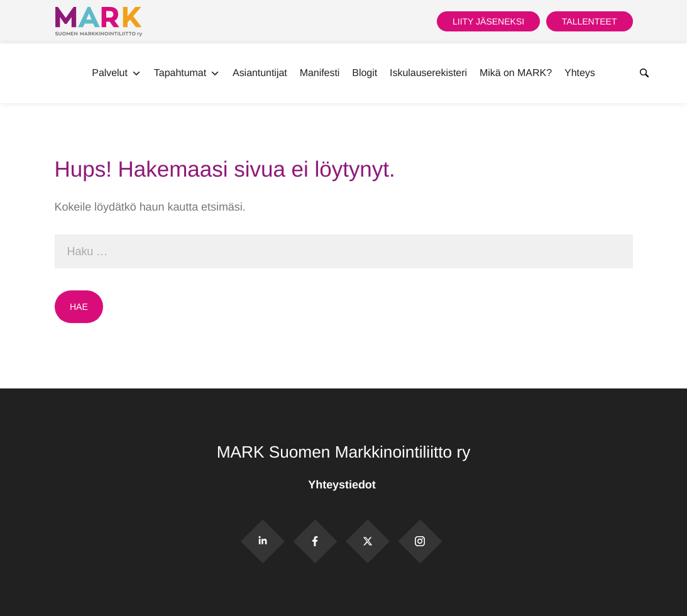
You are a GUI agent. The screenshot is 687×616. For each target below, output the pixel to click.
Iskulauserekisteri (428, 73)
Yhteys (580, 73)
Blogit (365, 73)
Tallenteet (590, 21)
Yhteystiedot (343, 485)
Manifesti (320, 73)
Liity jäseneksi (488, 21)
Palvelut (117, 74)
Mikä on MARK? (516, 73)
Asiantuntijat (260, 73)
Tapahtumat (187, 74)
